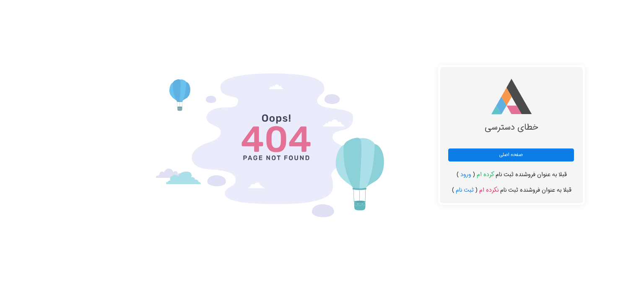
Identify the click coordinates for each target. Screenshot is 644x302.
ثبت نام (435, 190)
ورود (436, 174)
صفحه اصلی (481, 155)
